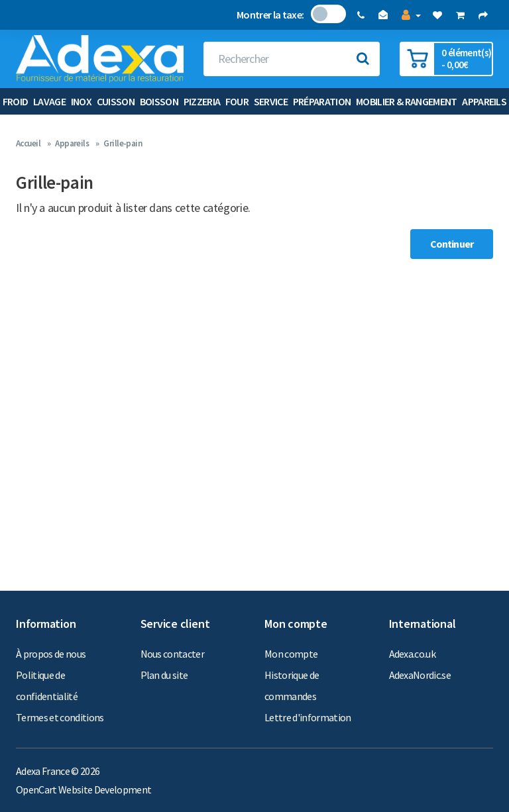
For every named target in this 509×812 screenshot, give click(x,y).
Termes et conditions (60, 717)
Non (320, 14)
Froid (16, 101)
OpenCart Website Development (84, 789)
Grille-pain (123, 143)
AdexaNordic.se (420, 675)
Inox (81, 101)
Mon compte (291, 654)
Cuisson (116, 101)
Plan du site (164, 675)
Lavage (49, 101)
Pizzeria (202, 101)
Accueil (28, 143)
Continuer (452, 244)
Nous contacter (173, 654)
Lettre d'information (308, 717)
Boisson (159, 101)
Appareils (484, 101)
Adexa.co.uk (413, 654)
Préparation (322, 101)
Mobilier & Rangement (407, 101)
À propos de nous (51, 654)
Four (237, 101)
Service (271, 101)
